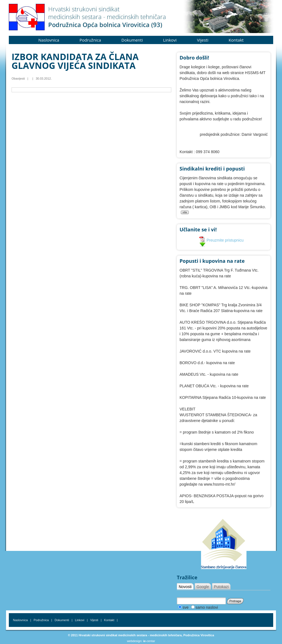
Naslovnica (49, 40)
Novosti (185, 587)
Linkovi (170, 40)
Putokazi (221, 587)
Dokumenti (132, 40)
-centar (149, 641)
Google (203, 587)
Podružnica (90, 40)
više (185, 212)
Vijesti (203, 40)
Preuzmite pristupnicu (221, 240)
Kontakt (236, 40)
